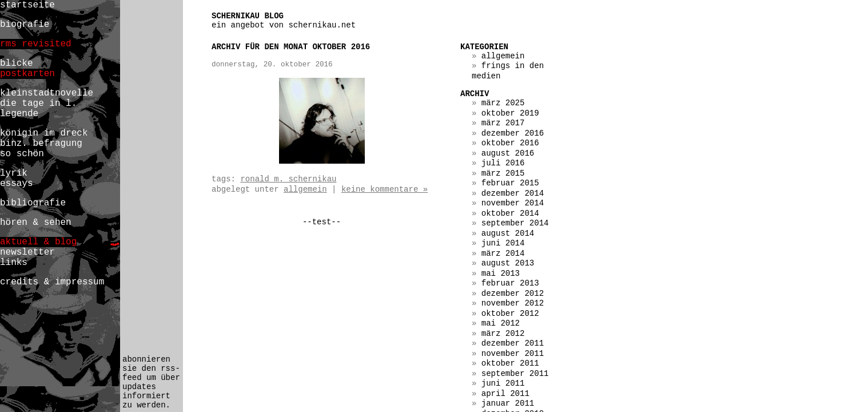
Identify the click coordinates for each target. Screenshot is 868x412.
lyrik (14, 173)
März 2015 (503, 173)
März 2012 (503, 334)
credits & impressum (52, 282)
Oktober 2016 (510, 143)
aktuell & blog (38, 242)
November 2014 (513, 203)
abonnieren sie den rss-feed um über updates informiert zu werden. (151, 382)
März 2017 (503, 123)
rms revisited (36, 44)
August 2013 (508, 263)
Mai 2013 (501, 274)
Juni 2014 (503, 243)
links (14, 263)
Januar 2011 (508, 403)
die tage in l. (38, 104)
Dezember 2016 (513, 133)
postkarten (27, 74)
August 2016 (508, 153)
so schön (22, 154)
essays (17, 184)
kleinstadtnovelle (47, 93)
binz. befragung (41, 144)
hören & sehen (36, 223)
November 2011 (513, 354)
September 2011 (515, 374)
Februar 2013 (510, 283)
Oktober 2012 (510, 314)
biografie (25, 25)
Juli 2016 (503, 163)
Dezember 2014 (513, 193)
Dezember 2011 (513, 343)
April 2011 (505, 394)
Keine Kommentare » (385, 189)
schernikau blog (248, 16)
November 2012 (513, 303)
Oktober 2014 (510, 213)
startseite (27, 5)
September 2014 (515, 223)
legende (19, 114)
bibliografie (33, 203)
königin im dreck (44, 133)
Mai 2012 (501, 323)
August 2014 (508, 233)
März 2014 (503, 253)
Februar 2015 (510, 183)
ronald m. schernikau (288, 179)
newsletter (27, 252)
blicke (17, 64)
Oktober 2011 (510, 363)
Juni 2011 (503, 383)
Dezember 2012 (513, 294)
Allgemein (305, 189)
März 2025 (503, 103)
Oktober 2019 (510, 113)
